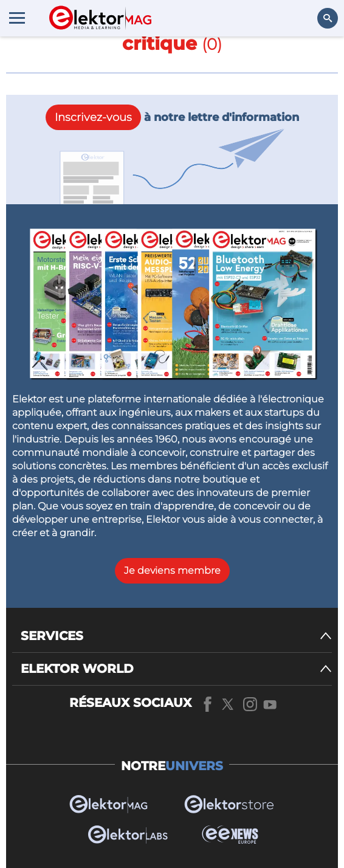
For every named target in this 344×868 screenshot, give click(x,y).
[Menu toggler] (17, 18)
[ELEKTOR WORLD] (176, 669)
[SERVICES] (176, 636)
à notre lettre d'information (172, 117)
